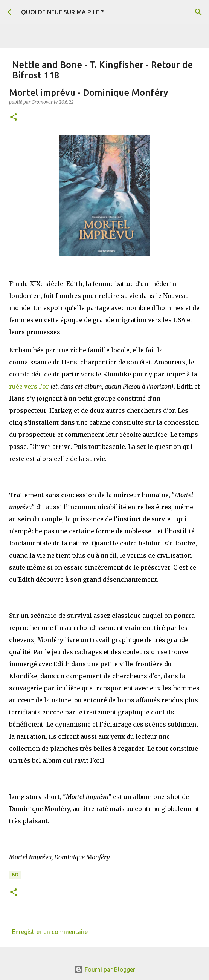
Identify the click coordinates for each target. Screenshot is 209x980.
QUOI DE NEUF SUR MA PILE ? (62, 12)
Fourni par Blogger (105, 969)
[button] (14, 118)
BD (15, 875)
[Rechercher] (198, 12)
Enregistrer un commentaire (50, 932)
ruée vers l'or (29, 386)
